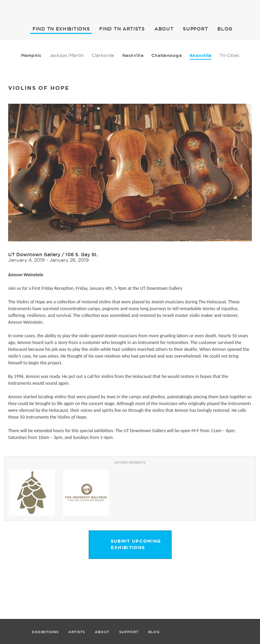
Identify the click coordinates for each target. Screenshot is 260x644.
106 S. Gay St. (82, 255)
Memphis (31, 55)
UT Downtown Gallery (34, 255)
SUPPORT (195, 29)
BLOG (225, 29)
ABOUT (164, 29)
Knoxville (200, 55)
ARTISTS (122, 29)
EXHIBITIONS (61, 29)
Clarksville (103, 55)
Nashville (133, 55)
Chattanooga (167, 55)
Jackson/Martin (67, 55)
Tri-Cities (229, 55)
